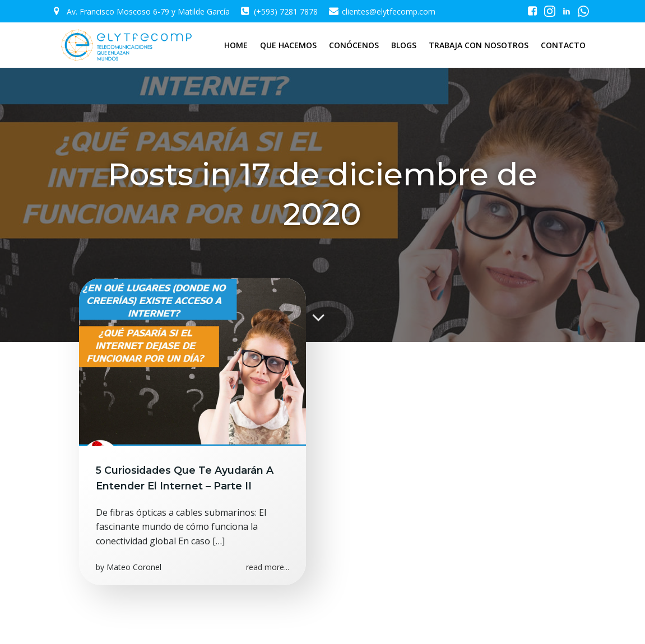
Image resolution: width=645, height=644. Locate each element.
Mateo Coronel (134, 567)
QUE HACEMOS (288, 45)
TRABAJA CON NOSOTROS (479, 45)
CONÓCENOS (354, 45)
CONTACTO (563, 45)
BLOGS (404, 45)
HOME (236, 45)
